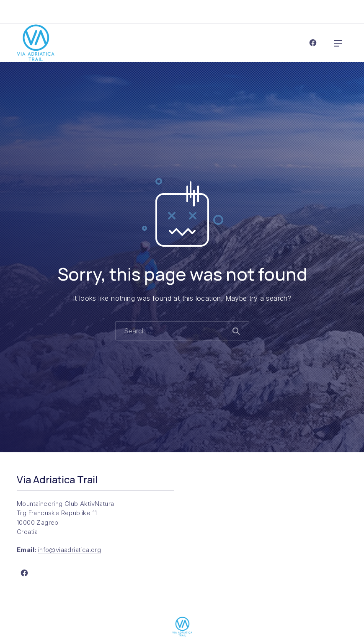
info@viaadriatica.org (70, 550)
